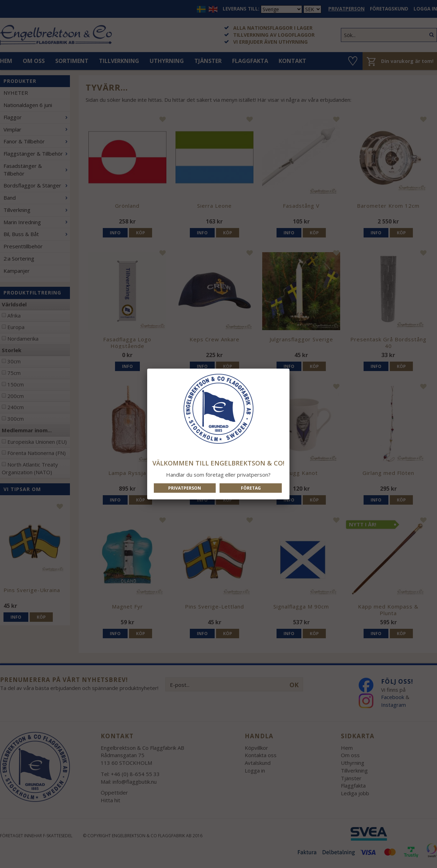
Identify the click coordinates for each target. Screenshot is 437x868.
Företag (251, 488)
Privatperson (185, 488)
